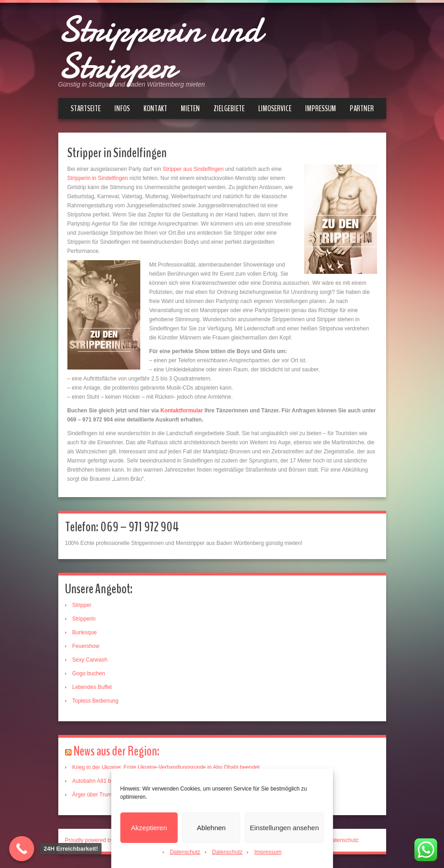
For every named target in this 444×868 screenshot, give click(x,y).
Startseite (86, 108)
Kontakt (155, 108)
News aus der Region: (116, 751)
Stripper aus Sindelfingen (192, 169)
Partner (362, 108)
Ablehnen (211, 828)
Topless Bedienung (95, 701)
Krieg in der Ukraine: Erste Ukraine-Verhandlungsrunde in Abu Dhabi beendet (166, 767)
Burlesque (85, 632)
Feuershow (86, 646)
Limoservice (275, 108)
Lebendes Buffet (92, 687)
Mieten (190, 108)
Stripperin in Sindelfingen (98, 178)
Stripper (82, 605)
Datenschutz (185, 852)
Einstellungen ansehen (284, 828)
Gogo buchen (89, 673)
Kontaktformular (181, 411)
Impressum (268, 852)
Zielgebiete (229, 108)
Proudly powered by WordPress (104, 840)
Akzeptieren (149, 828)
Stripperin (84, 619)
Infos (122, 108)
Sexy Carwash (90, 660)
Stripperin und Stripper (160, 48)
